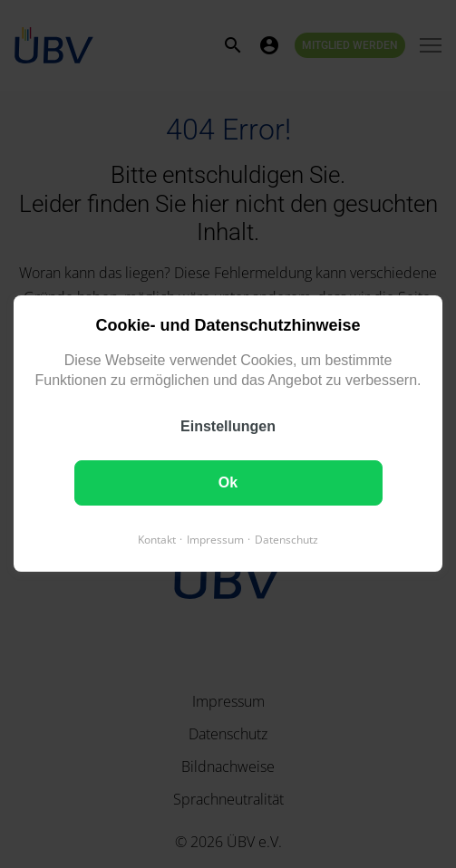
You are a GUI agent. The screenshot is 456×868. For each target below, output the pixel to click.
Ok (228, 483)
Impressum (215, 540)
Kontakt (157, 540)
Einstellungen (228, 427)
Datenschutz (286, 540)
